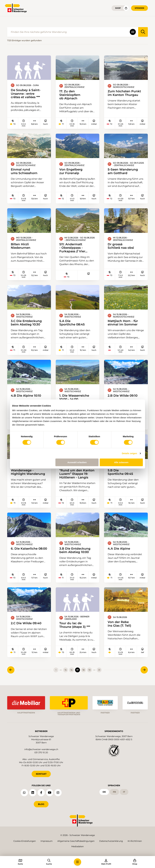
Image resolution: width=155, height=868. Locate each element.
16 (71, 670)
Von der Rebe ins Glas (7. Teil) (119, 624)
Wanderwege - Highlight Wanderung (28, 472)
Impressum (47, 841)
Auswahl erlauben (77, 462)
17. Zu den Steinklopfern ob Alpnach (70, 95)
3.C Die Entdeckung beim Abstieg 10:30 (26, 323)
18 (84, 670)
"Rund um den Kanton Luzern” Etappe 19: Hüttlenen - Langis (77, 474)
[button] (77, 862)
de (104, 792)
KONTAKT (41, 774)
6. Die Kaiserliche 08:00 (29, 548)
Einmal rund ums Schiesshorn (24, 171)
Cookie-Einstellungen (25, 841)
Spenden (139, 8)
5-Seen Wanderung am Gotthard (123, 171)
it (124, 792)
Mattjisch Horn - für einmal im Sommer (123, 323)
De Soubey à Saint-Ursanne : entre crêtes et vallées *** (26, 93)
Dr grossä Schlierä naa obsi (121, 246)
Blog (41, 804)
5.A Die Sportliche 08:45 (72, 323)
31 (99, 670)
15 (66, 670)
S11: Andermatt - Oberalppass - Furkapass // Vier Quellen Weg (72, 248)
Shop (118, 8)
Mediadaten (77, 846)
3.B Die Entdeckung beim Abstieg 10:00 (75, 550)
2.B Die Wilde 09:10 (123, 395)
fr (114, 792)
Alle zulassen (121, 462)
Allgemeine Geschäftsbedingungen (76, 841)
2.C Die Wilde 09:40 (26, 623)
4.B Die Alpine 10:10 (26, 395)
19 (90, 670)
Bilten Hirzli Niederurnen (21, 246)
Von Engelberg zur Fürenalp (71, 171)
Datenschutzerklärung (111, 841)
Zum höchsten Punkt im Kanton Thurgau (124, 93)
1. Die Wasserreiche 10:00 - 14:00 (74, 397)
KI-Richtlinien (135, 841)
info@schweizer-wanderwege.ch (41, 749)
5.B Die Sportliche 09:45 (120, 472)
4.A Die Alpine (119, 548)
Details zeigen (129, 453)
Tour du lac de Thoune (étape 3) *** (75, 625)
